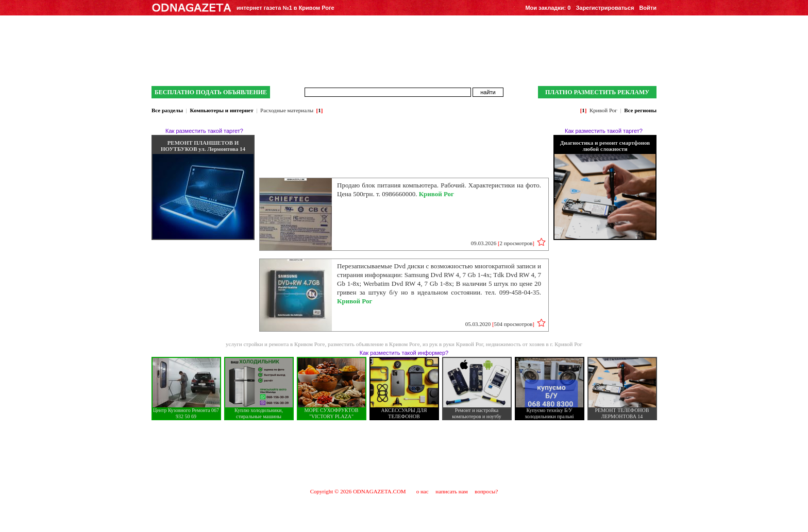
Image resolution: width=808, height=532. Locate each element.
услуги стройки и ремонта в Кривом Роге (275, 344)
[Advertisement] (404, 454)
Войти (648, 8)
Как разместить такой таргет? (204, 131)
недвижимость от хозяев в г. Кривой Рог (534, 344)
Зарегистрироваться (605, 8)
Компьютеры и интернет (221, 110)
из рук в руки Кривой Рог (453, 344)
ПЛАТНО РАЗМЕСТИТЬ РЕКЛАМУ (597, 92)
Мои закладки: (548, 8)
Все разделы (167, 110)
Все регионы (640, 110)
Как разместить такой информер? (404, 353)
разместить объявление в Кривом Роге (374, 344)
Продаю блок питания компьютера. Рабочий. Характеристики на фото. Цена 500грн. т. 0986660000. (439, 190)
